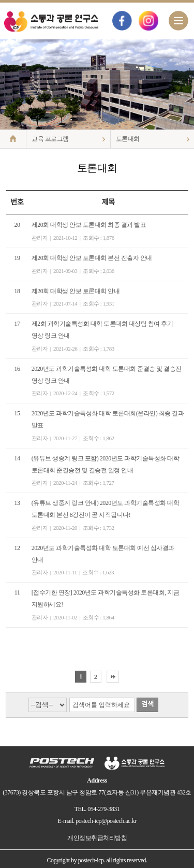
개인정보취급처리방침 (97, 838)
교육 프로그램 (50, 139)
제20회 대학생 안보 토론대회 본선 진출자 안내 (92, 258)
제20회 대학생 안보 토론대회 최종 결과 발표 (89, 225)
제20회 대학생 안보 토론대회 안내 (76, 291)
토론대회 (128, 139)
